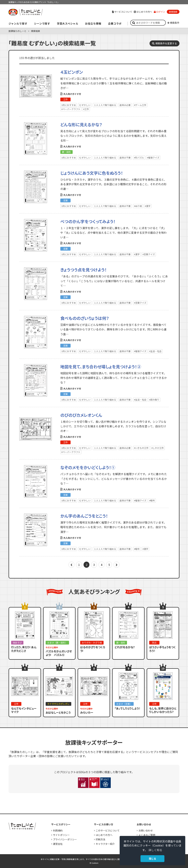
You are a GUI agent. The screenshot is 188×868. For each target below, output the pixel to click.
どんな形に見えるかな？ (81, 124)
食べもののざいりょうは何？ (85, 318)
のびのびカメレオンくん (81, 415)
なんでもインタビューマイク (24, 710)
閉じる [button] (152, 859)
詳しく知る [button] (155, 850)
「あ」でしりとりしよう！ (127, 708)
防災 (154, 643)
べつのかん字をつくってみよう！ (88, 221)
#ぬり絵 (138, 206)
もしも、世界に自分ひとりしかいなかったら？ (163, 710)
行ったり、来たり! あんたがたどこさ (24, 649)
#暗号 (152, 500)
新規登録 (173, 12)
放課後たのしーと (17, 31)
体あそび (17, 643)
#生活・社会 (155, 351)
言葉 (65, 200)
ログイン (159, 12)
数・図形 (66, 152)
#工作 (86, 109)
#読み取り (154, 400)
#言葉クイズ (149, 254)
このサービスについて (108, 830)
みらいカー (87, 712)
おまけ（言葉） (124, 704)
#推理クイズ (153, 158)
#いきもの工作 (141, 448)
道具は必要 (125, 105)
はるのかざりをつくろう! (93, 649)
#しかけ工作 (158, 448)
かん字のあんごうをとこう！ (84, 516)
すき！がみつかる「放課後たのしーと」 (25, 12)
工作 (65, 99)
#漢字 (148, 206)
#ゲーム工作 (140, 105)
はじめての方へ (143, 12)
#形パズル (139, 158)
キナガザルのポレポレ (58, 704)
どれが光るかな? (125, 647)
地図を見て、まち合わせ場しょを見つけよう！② (101, 367)
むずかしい (85, 105)
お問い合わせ (146, 830)
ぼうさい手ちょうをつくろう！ (162, 649)
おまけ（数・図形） (57, 643)
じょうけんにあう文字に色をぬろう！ (92, 173)
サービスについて (122, 12)
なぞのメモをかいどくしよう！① (88, 467)
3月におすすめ (69, 105)
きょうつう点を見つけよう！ (83, 270)
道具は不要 (125, 158)
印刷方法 (100, 839)
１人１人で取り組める (105, 105)
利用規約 (58, 830)
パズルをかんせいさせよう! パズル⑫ (59, 653)
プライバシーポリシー (65, 839)
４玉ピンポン (72, 72)
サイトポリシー (61, 835)
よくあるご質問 (147, 835)
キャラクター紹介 (105, 844)
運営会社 (58, 844)
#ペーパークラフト (71, 109)
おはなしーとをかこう (58, 712)
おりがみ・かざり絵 (92, 643)
